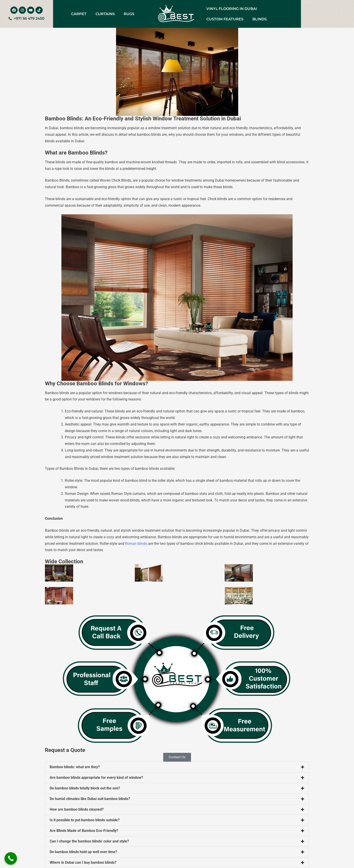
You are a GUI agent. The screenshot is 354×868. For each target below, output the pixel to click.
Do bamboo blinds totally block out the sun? (85, 788)
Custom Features (225, 19)
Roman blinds (136, 544)
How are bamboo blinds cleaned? (77, 809)
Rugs (129, 14)
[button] (177, 767)
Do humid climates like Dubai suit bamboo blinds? (90, 799)
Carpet (79, 14)
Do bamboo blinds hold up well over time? (83, 852)
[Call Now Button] (11, 858)
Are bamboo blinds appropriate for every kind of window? (96, 778)
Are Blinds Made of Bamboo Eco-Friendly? (84, 831)
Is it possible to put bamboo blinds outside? (85, 820)
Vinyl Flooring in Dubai (232, 9)
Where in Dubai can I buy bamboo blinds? (83, 862)
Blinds (260, 19)
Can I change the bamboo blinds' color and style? (89, 841)
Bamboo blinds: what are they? (75, 767)
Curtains (105, 14)
